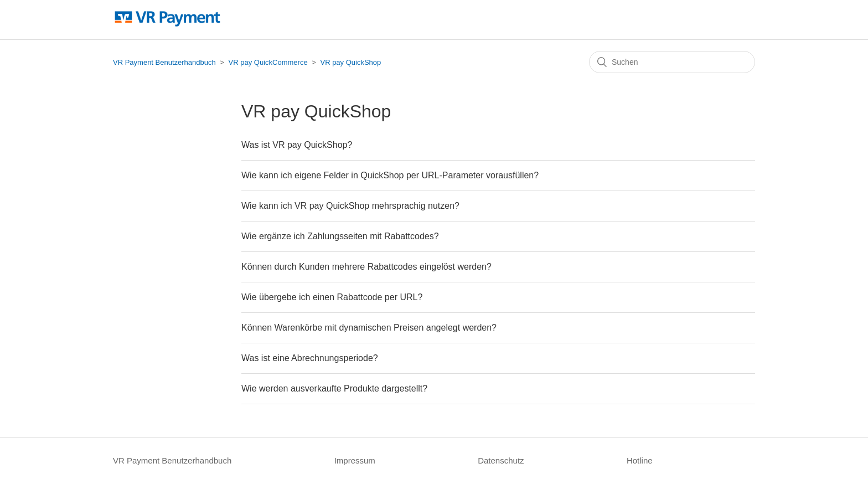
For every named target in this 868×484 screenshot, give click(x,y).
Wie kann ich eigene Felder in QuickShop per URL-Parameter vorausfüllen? (390, 175)
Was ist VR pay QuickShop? (297, 145)
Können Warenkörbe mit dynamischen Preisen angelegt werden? (369, 328)
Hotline (640, 460)
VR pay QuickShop (350, 62)
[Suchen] (672, 62)
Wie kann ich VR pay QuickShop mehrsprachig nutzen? (350, 206)
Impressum (355, 460)
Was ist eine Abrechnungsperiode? (310, 358)
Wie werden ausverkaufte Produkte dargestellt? (334, 388)
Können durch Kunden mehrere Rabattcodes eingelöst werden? (366, 267)
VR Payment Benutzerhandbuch (164, 62)
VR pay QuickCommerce (268, 62)
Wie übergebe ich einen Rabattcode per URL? (332, 297)
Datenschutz (501, 460)
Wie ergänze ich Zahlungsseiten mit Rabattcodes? (340, 236)
